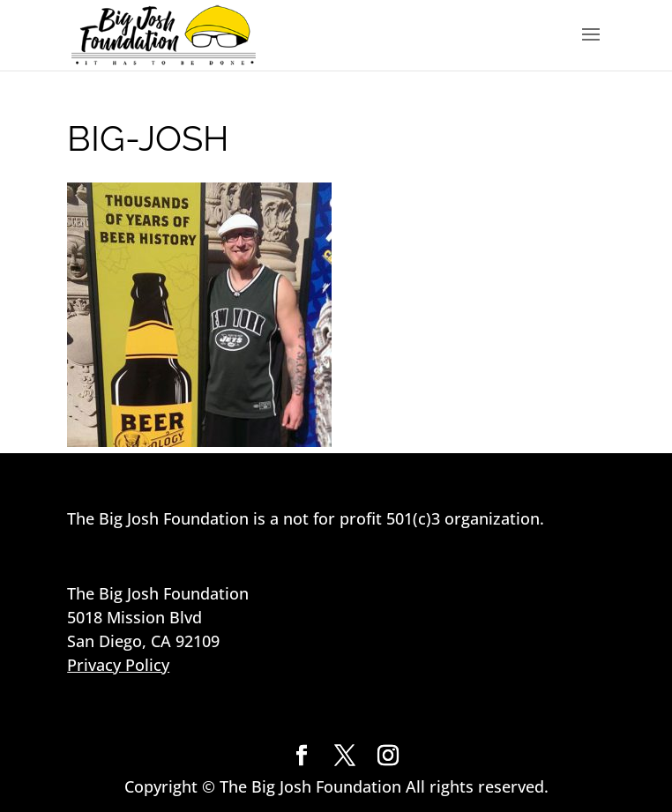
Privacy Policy (118, 665)
